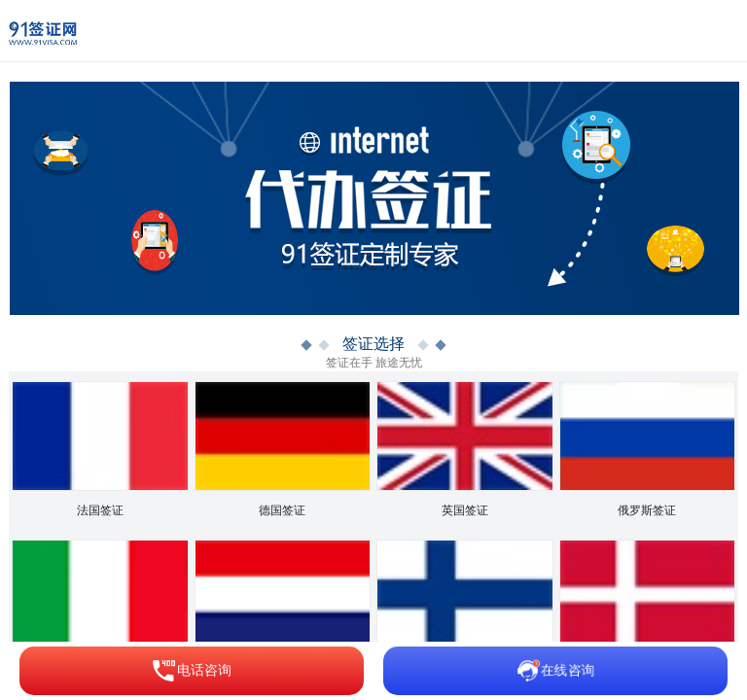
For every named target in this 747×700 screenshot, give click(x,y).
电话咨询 (192, 671)
